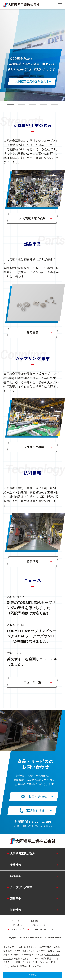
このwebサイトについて (42, 929)
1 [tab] (11, 104)
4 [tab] (44, 104)
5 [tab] (54, 104)
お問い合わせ (18, 925)
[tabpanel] (32, 55)
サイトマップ (18, 929)
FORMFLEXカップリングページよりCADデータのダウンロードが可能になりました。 (31, 636)
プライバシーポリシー (41, 925)
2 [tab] (22, 104)
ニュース (15, 921)
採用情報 (35, 921)
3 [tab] (33, 104)
